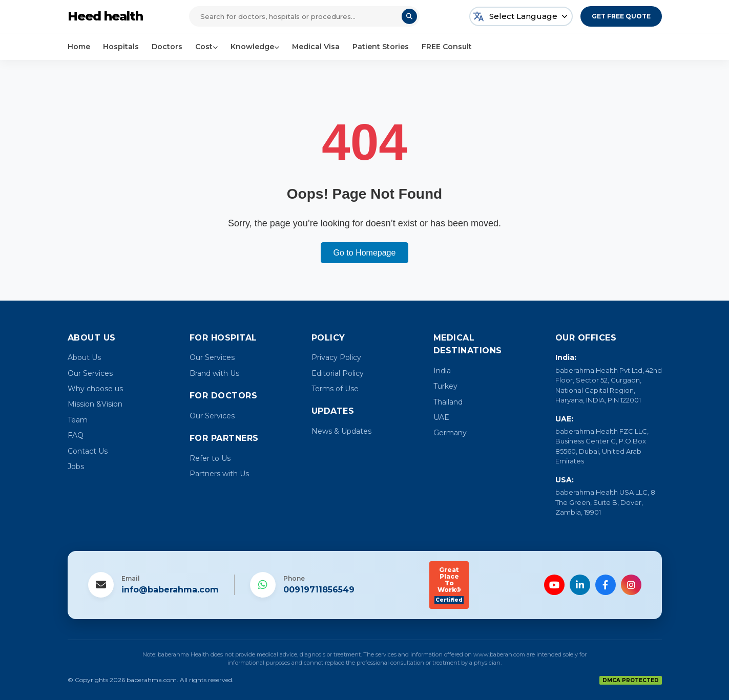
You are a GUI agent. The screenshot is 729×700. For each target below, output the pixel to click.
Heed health (105, 16)
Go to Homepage (365, 253)
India (442, 371)
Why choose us (95, 389)
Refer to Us (210, 458)
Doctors (167, 47)
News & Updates (341, 431)
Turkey (445, 386)
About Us (84, 357)
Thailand (448, 402)
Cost (206, 47)
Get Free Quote (621, 16)
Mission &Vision (95, 404)
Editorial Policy (338, 373)
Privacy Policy (336, 357)
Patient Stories (381, 47)
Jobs (76, 466)
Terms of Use (335, 389)
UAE (441, 417)
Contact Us (88, 451)
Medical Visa (316, 47)
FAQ (76, 435)
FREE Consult (447, 47)
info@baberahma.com (170, 590)
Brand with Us (214, 373)
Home (79, 47)
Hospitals (121, 47)
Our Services (90, 373)
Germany (450, 433)
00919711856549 (319, 590)
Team (78, 420)
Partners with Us (219, 474)
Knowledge (255, 47)
